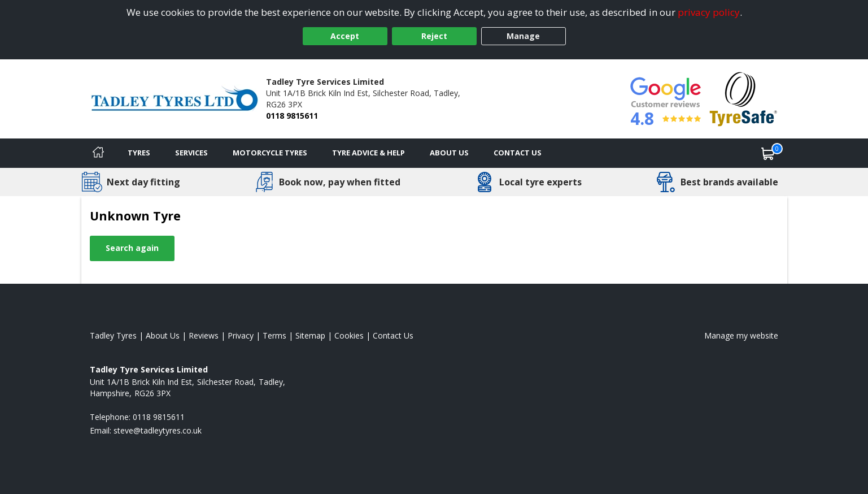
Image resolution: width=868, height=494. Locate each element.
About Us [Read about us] (163, 335)
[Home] (98, 153)
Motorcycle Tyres (270, 153)
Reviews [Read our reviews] (204, 335)
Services (191, 153)
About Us (449, 153)
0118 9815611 (292, 116)
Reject (434, 36)
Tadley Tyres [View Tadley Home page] (113, 335)
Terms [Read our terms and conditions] (274, 335)
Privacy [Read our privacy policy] (241, 335)
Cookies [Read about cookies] (349, 335)
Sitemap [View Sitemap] (310, 335)
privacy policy (709, 12)
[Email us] (158, 430)
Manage (523, 36)
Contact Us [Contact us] (518, 153)
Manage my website (741, 335)
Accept (345, 36)
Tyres (139, 153)
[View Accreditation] (743, 98)
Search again (132, 248)
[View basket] (768, 153)
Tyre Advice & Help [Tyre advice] (368, 153)
